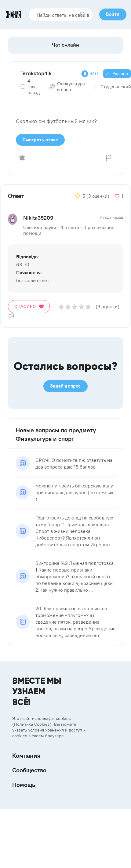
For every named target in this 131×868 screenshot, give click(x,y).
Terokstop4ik (36, 73)
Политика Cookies (32, 724)
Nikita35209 (38, 218)
